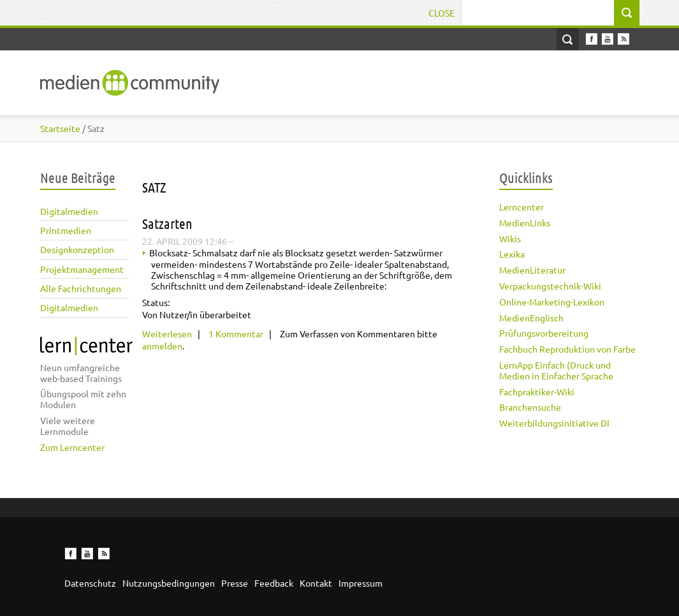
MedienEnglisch (531, 318)
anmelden (162, 346)
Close (442, 13)
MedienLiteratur (532, 270)
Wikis (510, 238)
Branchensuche (530, 407)
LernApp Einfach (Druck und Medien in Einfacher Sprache (556, 370)
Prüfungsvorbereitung (544, 333)
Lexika (512, 254)
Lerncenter (522, 207)
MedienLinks (525, 223)
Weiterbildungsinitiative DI (554, 423)
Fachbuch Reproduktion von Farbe (567, 349)
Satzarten (167, 223)
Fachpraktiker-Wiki (537, 392)
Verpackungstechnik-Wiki (550, 286)
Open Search (568, 39)
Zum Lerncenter (72, 447)
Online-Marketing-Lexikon (552, 302)
